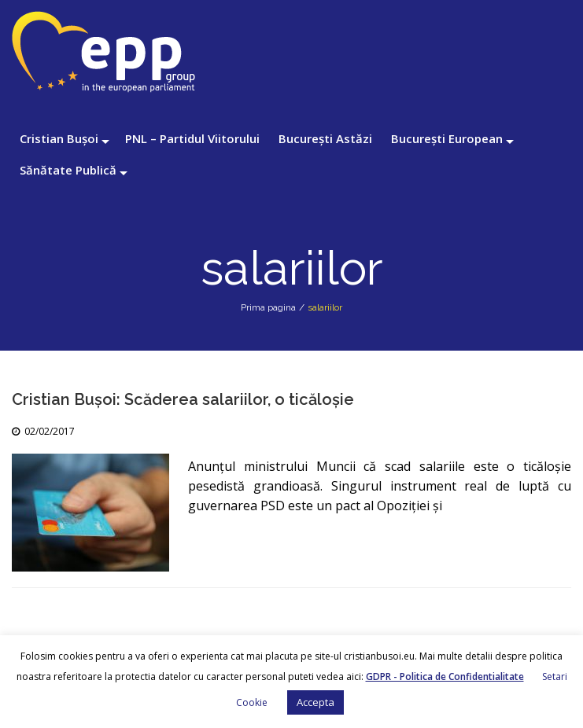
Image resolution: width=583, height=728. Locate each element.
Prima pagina (268, 307)
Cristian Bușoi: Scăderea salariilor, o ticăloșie (183, 399)
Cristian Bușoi (59, 138)
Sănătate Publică (68, 170)
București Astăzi (325, 138)
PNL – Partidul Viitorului (192, 138)
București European (447, 138)
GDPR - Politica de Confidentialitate (445, 677)
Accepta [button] (315, 702)
